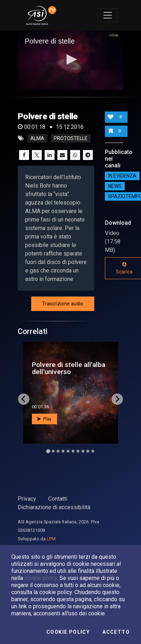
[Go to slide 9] (88, 451)
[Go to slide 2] (53, 451)
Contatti (58, 499)
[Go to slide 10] (93, 451)
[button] (70, 59)
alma (37, 138)
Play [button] (44, 419)
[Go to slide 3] (58, 451)
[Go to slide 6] (73, 451)
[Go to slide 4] (63, 451)
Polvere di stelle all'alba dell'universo (69, 368)
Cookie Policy (68, 632)
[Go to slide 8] (83, 451)
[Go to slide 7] (78, 451)
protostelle (71, 138)
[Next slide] (117, 399)
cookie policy (41, 578)
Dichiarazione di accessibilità (54, 507)
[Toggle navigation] (108, 15)
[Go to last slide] (24, 399)
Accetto (116, 632)
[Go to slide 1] (48, 451)
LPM (51, 539)
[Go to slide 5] (68, 451)
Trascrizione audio (63, 304)
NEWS (115, 186)
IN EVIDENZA (122, 176)
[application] (71, 60)
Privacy (27, 499)
